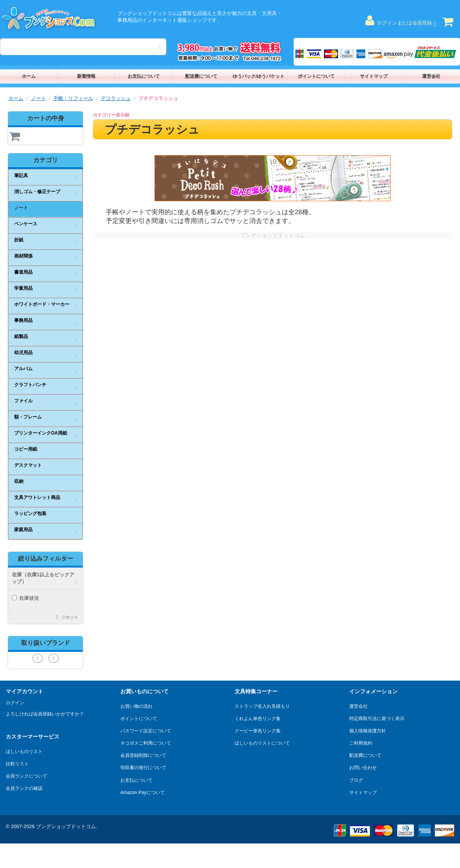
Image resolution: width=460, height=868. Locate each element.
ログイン (15, 703)
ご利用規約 (361, 743)
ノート (39, 98)
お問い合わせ (363, 768)
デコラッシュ (116, 98)
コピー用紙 (26, 449)
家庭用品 (23, 530)
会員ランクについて (26, 776)
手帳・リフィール (73, 98)
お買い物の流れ (136, 706)
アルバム (23, 369)
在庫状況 (25, 598)
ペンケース (26, 224)
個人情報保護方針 (368, 731)
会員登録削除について (143, 755)
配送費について (201, 76)
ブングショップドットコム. (67, 826)
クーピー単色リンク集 (258, 731)
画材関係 (23, 256)
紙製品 (21, 336)
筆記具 (21, 176)
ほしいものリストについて (262, 743)
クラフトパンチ (30, 385)
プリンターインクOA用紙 (41, 433)
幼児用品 (23, 353)
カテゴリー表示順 (111, 115)
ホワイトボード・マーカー (42, 304)
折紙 (19, 240)
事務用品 (23, 320)
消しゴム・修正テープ (37, 192)
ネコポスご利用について (146, 743)
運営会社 (431, 76)
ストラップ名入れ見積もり (262, 706)
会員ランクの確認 (24, 788)
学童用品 (23, 288)
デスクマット (28, 465)
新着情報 (86, 76)
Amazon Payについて (143, 793)
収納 (19, 481)
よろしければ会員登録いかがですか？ (45, 714)
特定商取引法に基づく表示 (377, 719)
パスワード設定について (146, 731)
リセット (70, 617)
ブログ (356, 780)
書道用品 (23, 272)
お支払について (144, 76)
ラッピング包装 (30, 514)
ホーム (29, 76)
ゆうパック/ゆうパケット (259, 76)
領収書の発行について (143, 768)
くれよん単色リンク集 (258, 719)
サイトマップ (374, 76)
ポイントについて (316, 76)
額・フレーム (28, 417)
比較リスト (17, 764)
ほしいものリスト (24, 752)
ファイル (23, 401)
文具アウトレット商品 (37, 497)
